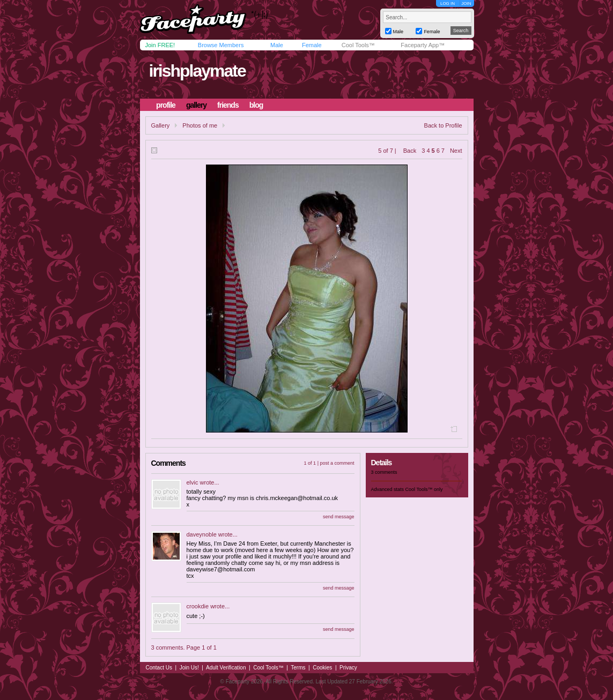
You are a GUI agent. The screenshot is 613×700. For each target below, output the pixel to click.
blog (256, 105)
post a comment (337, 463)
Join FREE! (160, 45)
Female (312, 45)
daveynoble (202, 534)
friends (228, 105)
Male (277, 45)
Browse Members (221, 45)
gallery (196, 105)
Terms (298, 668)
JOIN (466, 3)
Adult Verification (226, 668)
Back (410, 151)
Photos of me (200, 125)
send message (339, 517)
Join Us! (189, 668)
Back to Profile (443, 125)
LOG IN (448, 3)
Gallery (161, 125)
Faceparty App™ (423, 45)
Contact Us (159, 668)
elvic (193, 482)
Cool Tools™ (358, 45)
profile (166, 105)
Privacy (348, 668)
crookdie (198, 606)
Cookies (322, 668)
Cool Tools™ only (424, 489)
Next (456, 151)
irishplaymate (197, 71)
